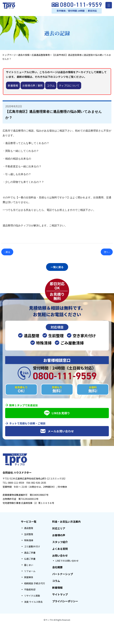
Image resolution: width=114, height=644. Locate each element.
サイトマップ (60, 594)
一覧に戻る (57, 266)
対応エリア (59, 527)
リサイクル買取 (32, 595)
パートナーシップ (63, 573)
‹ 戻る (7, 252)
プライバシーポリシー (65, 600)
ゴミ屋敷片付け (32, 546)
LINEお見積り (57, 412)
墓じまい (29, 564)
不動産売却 (30, 589)
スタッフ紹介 (60, 541)
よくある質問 (60, 548)
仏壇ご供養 (30, 558)
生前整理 (29, 533)
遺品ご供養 (30, 552)
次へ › (107, 252)
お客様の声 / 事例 (33, 85)
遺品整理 (29, 527)
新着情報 (13, 85)
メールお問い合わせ (57, 430)
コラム (51, 85)
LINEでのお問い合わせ (67, 560)
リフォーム (30, 570)
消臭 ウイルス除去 (33, 601)
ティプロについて (69, 85)
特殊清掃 (29, 539)
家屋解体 (29, 576)
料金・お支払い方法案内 (66, 521)
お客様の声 (59, 534)
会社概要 (57, 566)
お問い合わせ (60, 555)
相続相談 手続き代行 (35, 583)
